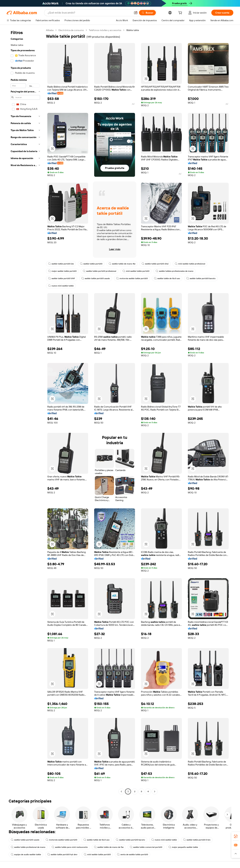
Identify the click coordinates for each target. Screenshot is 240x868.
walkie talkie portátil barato (201, 278)
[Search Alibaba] (89, 13)
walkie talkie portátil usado (96, 278)
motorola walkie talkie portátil (132, 278)
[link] (236, 836)
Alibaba (50, 30)
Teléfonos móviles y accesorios (105, 30)
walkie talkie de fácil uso (167, 278)
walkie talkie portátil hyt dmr (62, 854)
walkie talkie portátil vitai (155, 264)
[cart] (181, 13)
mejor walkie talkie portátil (62, 271)
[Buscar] (147, 13)
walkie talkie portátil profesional (99, 271)
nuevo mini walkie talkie (61, 286)
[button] (136, 13)
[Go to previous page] (121, 791)
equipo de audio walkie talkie (26, 854)
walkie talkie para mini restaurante (70, 847)
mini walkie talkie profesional (190, 264)
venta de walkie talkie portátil (132, 854)
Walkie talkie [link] (133, 30)
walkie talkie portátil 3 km (197, 840)
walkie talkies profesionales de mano (174, 271)
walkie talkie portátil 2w (61, 264)
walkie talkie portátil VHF (62, 278)
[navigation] (25, 411)
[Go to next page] (155, 791)
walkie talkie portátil (91, 264)
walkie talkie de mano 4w (122, 264)
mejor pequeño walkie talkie (183, 847)
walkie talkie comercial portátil (146, 847)
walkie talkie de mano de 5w (109, 847)
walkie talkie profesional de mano (28, 847)
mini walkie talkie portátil (136, 271)
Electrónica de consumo (71, 30)
